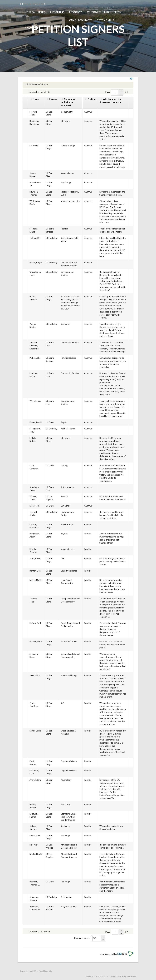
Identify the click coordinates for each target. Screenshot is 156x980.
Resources (76, 12)
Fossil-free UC (33, 4)
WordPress (131, 976)
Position (92, 99)
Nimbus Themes (108, 976)
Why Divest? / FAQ (98, 12)
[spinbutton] (115, 92)
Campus (53, 99)
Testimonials (105, 20)
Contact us (32, 28)
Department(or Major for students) (69, 102)
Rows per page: (82, 938)
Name (36, 99)
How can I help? (35, 12)
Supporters (57, 12)
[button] (121, 91)
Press (117, 12)
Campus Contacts (81, 20)
